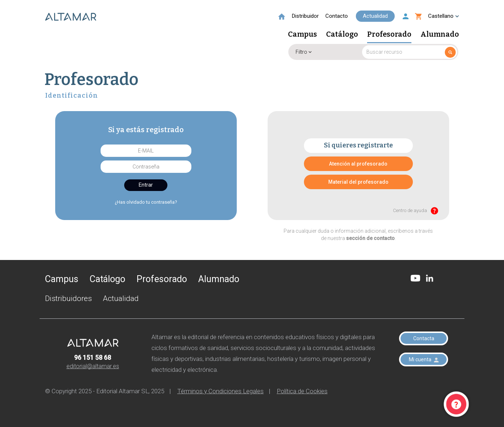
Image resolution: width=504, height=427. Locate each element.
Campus (302, 34)
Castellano (444, 16)
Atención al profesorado (358, 164)
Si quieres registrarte (358, 145)
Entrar (146, 185)
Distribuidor (305, 16)
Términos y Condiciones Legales (220, 391)
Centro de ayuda (416, 211)
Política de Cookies (302, 391)
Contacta (424, 338)
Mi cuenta (424, 359)
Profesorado (389, 34)
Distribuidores (68, 298)
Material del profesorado (358, 182)
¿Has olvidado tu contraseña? (146, 202)
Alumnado (440, 34)
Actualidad (375, 16)
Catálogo (342, 34)
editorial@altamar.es (93, 366)
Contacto (337, 16)
